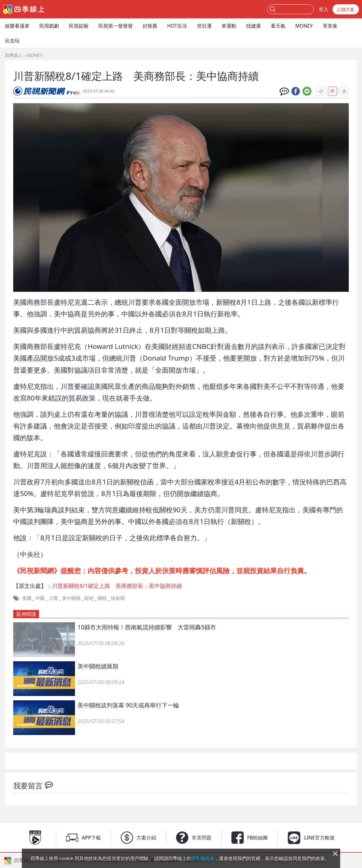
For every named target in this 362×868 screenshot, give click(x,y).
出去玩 (12, 41)
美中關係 (71, 598)
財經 (89, 598)
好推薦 (150, 26)
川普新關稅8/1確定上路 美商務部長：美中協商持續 (117, 586)
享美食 (330, 26)
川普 (53, 598)
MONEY (304, 26)
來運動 (229, 26)
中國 (40, 598)
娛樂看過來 (17, 26)
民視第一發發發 (116, 26)
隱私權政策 (203, 858)
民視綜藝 (79, 26)
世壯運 (204, 26)
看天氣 (278, 26)
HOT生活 (177, 26)
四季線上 (14, 55)
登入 (324, 9)
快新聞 (118, 598)
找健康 (254, 26)
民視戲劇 (49, 26)
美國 (27, 598)
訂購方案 (346, 9)
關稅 (102, 598)
